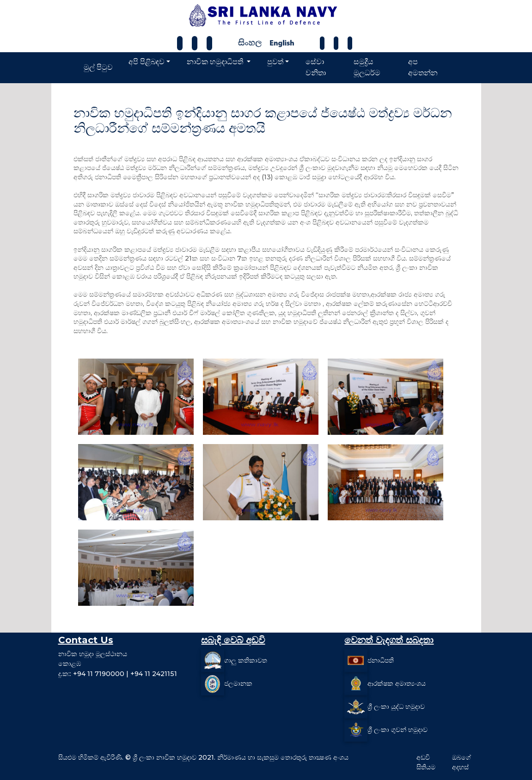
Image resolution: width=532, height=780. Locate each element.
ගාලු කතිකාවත (246, 660)
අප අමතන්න (423, 67)
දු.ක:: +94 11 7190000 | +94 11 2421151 (118, 674)
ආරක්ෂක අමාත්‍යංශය (397, 683)
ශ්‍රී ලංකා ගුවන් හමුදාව (397, 729)
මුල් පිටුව (98, 67)
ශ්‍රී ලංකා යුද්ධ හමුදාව (396, 706)
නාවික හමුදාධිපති (216, 62)
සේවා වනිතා (316, 67)
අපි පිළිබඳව (147, 62)
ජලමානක (238, 683)
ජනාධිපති (381, 660)
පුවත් (275, 62)
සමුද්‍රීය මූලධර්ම (367, 67)
